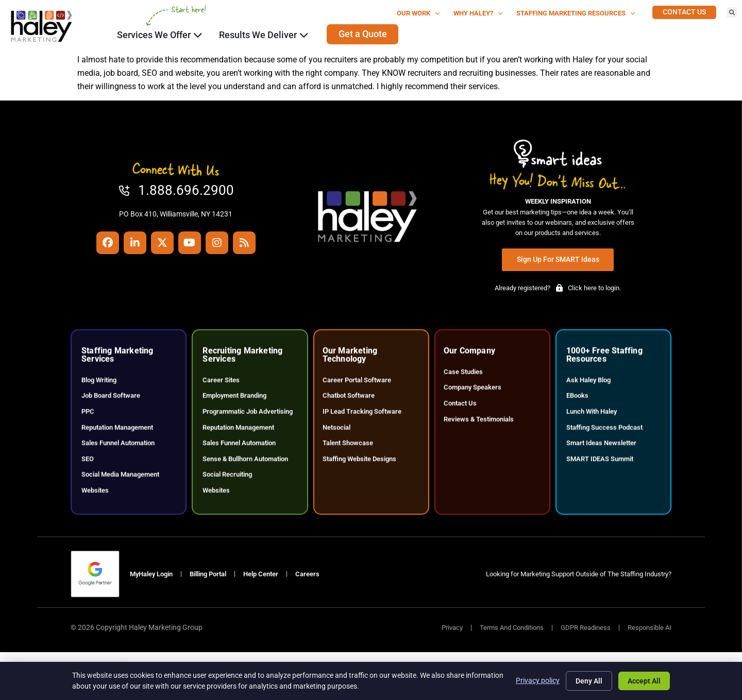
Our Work (418, 14)
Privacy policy (538, 680)
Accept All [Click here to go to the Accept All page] (644, 681)
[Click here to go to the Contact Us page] (684, 12)
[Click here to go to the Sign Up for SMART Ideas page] (558, 260)
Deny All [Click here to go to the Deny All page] (589, 681)
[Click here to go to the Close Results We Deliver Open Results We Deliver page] (304, 35)
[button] (732, 12)
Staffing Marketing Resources (576, 14)
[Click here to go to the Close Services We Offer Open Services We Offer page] (198, 35)
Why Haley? (478, 14)
